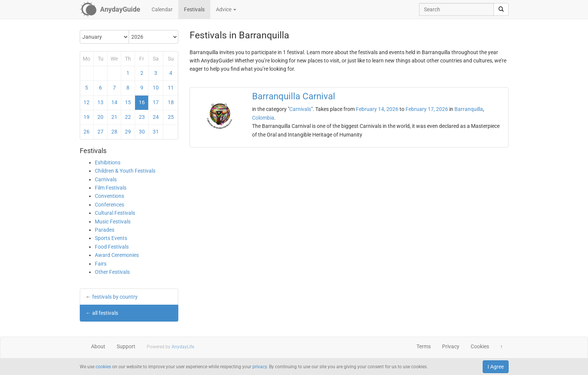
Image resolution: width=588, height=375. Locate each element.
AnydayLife (183, 347)
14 (114, 102)
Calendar (162, 9)
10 (156, 88)
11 (171, 88)
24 (156, 117)
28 (114, 132)
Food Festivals (112, 247)
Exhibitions (108, 162)
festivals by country (115, 297)
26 (87, 132)
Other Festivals (112, 272)
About (98, 346)
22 (128, 117)
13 (100, 102)
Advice (226, 9)
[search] (501, 9)
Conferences (109, 205)
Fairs (101, 264)
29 (128, 132)
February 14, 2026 (377, 109)
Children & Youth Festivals (125, 171)
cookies (103, 367)
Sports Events (111, 238)
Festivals (194, 9)
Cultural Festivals (115, 213)
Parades (105, 230)
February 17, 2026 (427, 109)
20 (100, 117)
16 (142, 102)
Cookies (480, 346)
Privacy (451, 346)
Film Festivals (111, 188)
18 (171, 102)
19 (87, 117)
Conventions (109, 196)
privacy (260, 367)
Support (126, 346)
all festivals (105, 313)
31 (156, 132)
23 (142, 117)
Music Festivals (113, 222)
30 (142, 132)
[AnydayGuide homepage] (110, 9)
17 (156, 102)
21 (114, 117)
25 (171, 117)
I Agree (496, 367)
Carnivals (106, 179)
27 (100, 132)
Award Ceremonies (117, 255)
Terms (424, 346)
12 (87, 102)
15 (128, 102)
